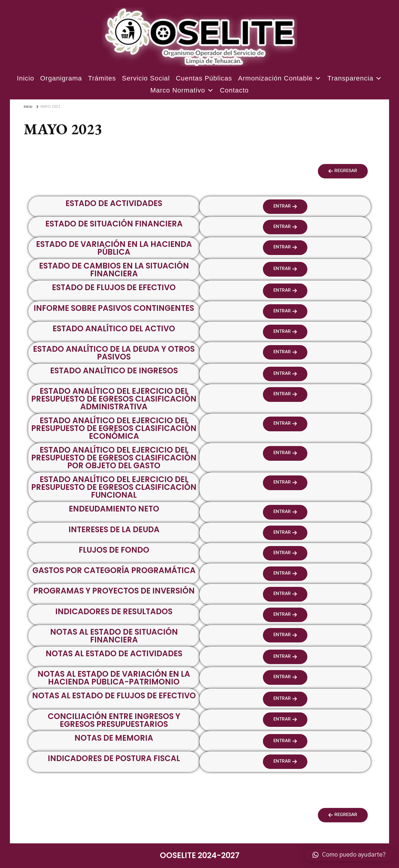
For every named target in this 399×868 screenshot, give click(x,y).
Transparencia (355, 78)
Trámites (102, 78)
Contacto (234, 90)
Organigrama (61, 78)
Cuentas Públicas (204, 78)
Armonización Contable (280, 78)
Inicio (25, 78)
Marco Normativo (182, 90)
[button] (343, 171)
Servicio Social (146, 78)
